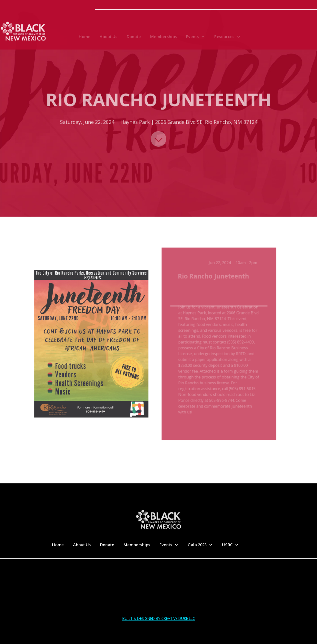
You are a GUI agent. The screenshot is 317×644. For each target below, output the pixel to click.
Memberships (163, 38)
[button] (197, 38)
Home (85, 38)
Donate (134, 38)
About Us (109, 38)
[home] (23, 30)
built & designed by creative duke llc (159, 618)
